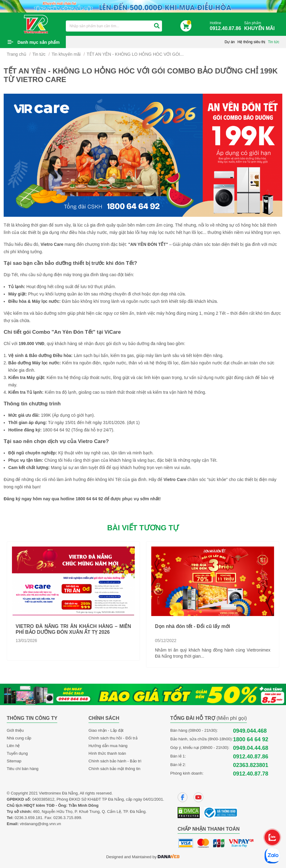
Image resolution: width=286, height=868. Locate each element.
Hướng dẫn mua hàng (108, 746)
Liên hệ (13, 746)
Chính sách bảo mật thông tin (114, 769)
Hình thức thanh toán (107, 753)
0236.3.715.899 (67, 818)
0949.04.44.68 (251, 748)
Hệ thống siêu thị (251, 42)
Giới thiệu (15, 730)
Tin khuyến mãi (66, 54)
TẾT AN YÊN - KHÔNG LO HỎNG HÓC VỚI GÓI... (135, 54)
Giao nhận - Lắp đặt (106, 730)
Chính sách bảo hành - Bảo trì (115, 761)
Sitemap (14, 761)
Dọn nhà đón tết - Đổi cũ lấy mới (192, 626)
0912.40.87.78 (251, 774)
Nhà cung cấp (19, 738)
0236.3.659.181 (28, 818)
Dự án (230, 42)
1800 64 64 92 (251, 739)
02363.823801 (251, 765)
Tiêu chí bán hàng (23, 769)
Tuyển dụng (17, 753)
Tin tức (274, 42)
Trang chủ (17, 54)
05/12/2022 (166, 641)
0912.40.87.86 (251, 757)
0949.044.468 (250, 731)
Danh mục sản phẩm (39, 42)
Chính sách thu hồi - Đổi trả (113, 738)
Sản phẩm (261, 26)
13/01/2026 (26, 641)
